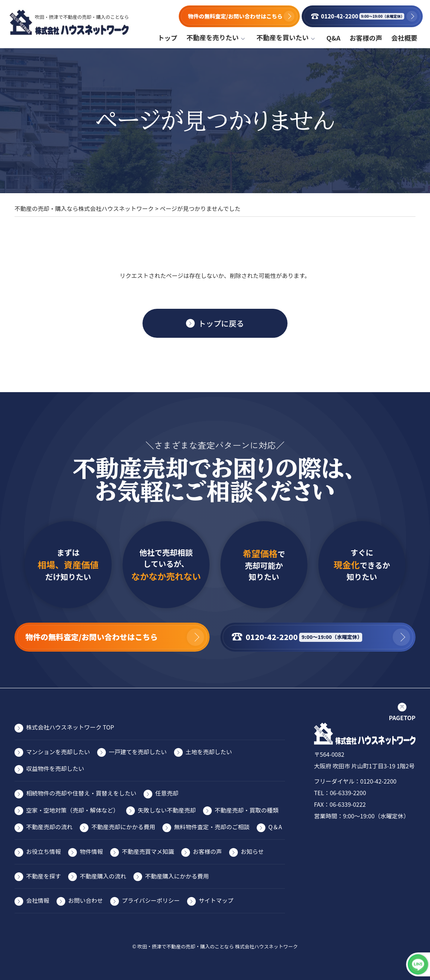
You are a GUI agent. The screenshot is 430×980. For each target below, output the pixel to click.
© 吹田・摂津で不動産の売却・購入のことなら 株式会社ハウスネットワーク (215, 946)
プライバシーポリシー (151, 900)
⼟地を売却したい (209, 752)
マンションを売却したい (58, 752)
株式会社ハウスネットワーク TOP (70, 727)
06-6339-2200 (348, 793)
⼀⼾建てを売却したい (138, 752)
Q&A (333, 38)
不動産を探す (44, 876)
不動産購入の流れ (103, 876)
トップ (168, 38)
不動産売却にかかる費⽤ (123, 827)
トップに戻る (221, 323)
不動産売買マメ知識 (148, 851)
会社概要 (404, 38)
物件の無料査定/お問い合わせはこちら (233, 16)
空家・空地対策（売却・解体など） (73, 810)
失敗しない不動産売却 (167, 810)
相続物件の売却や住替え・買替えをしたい (81, 793)
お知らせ (252, 851)
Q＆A (275, 827)
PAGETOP (402, 718)
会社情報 (38, 900)
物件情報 (91, 851)
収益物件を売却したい (55, 768)
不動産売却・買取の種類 (247, 810)
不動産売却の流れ (49, 827)
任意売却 (167, 793)
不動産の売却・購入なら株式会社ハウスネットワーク (84, 208)
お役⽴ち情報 (44, 851)
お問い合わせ (86, 900)
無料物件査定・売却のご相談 (212, 827)
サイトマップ (216, 900)
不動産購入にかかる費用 (177, 876)
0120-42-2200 (379, 781)
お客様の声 (366, 38)
